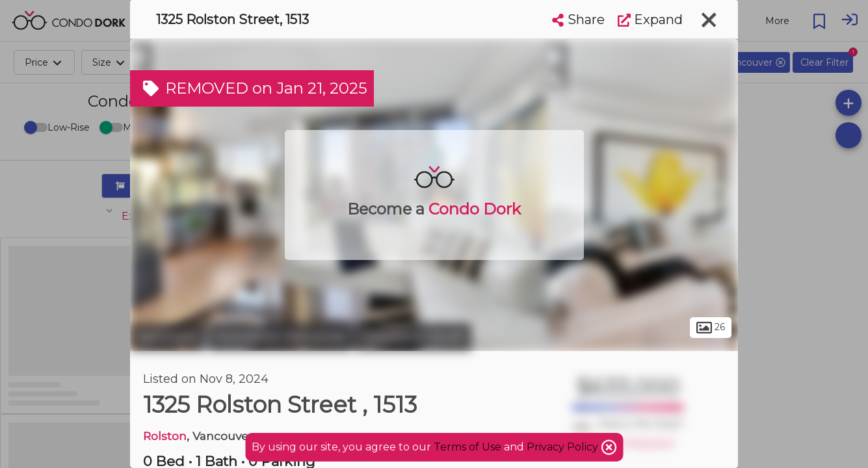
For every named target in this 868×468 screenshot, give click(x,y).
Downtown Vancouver (281, 337)
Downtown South (414, 337)
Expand (650, 19)
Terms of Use (467, 447)
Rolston (165, 436)
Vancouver (168, 337)
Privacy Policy (564, 447)
